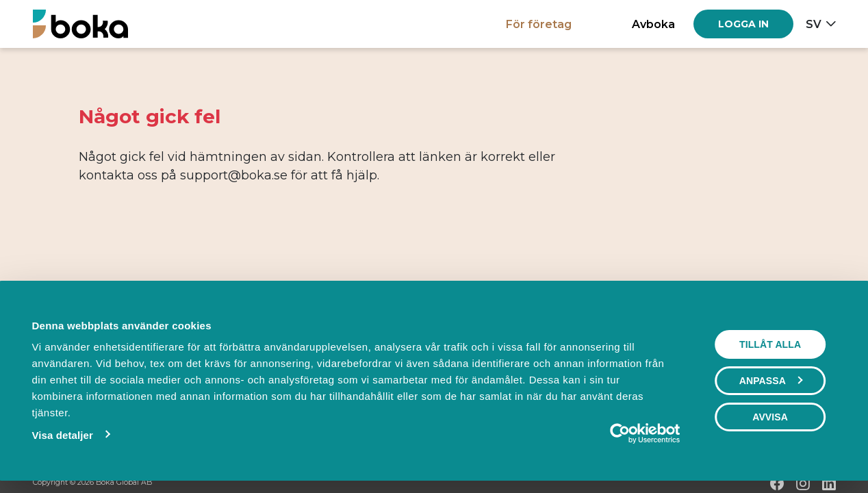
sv (814, 24)
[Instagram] (803, 483)
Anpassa (771, 381)
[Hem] (80, 24)
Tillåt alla (770, 344)
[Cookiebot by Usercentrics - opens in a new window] (620, 433)
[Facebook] (777, 483)
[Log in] (743, 24)
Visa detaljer (62, 435)
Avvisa (770, 417)
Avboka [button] (653, 24)
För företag (539, 24)
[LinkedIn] (829, 483)
